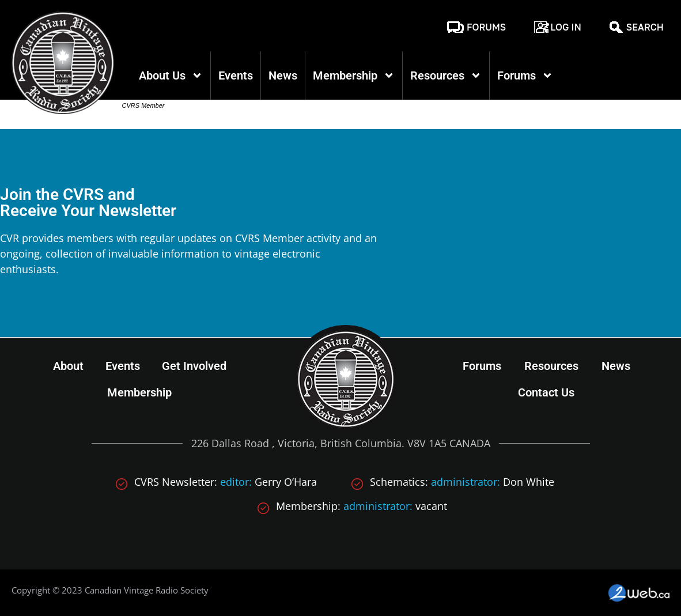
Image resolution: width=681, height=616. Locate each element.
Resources (446, 75)
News (283, 75)
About (68, 366)
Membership (354, 75)
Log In (566, 27)
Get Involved (194, 366)
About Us (171, 75)
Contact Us (546, 392)
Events (236, 75)
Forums (486, 27)
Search (645, 27)
